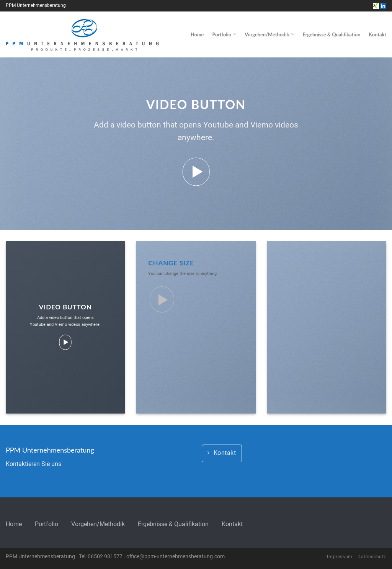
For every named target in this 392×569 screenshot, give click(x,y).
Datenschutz (372, 557)
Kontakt (377, 34)
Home (197, 34)
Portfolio (224, 34)
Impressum (340, 557)
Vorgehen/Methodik (269, 34)
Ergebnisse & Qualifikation (332, 34)
